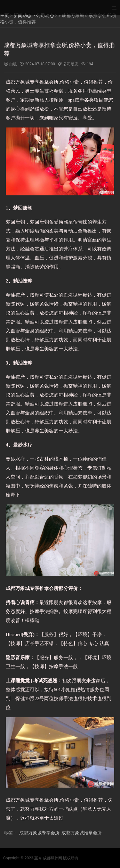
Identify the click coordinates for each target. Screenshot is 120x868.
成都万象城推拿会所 (82, 833)
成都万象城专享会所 (39, 833)
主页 (4, 15)
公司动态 (45, 15)
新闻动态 (22, 15)
